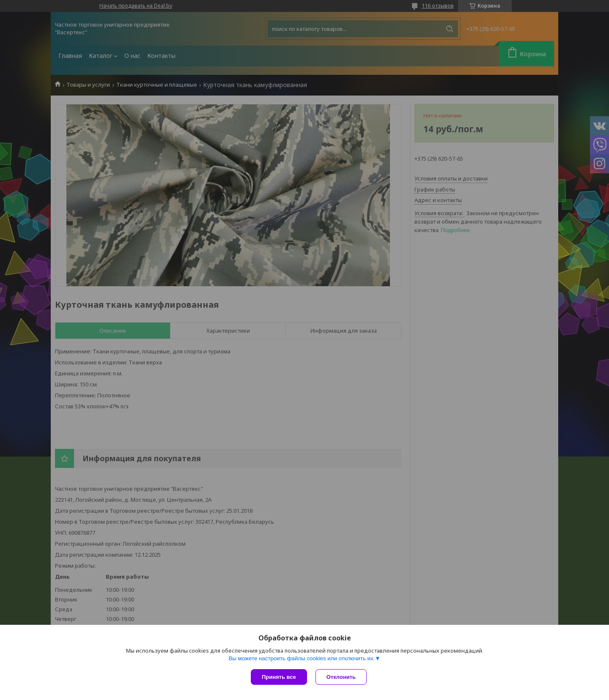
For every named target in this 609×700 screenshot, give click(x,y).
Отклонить (341, 677)
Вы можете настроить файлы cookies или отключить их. (302, 658)
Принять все (279, 677)
